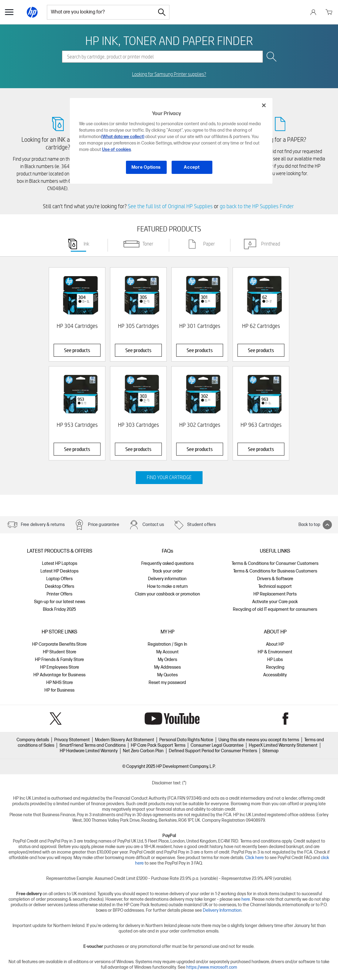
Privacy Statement (72, 740)
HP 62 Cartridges (261, 326)
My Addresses (167, 667)
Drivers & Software (275, 579)
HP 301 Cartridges (200, 326)
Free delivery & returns (43, 525)
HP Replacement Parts (275, 594)
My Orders (167, 660)
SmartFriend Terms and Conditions (93, 745)
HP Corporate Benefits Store (59, 644)
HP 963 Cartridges (261, 425)
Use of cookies (117, 150)
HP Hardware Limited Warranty (89, 751)
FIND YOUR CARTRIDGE (169, 477)
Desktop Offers (60, 586)
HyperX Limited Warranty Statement (283, 745)
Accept (192, 167)
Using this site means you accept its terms (259, 740)
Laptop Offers (59, 579)
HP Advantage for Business (59, 675)
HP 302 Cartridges (200, 425)
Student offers (201, 525)
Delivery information (167, 579)
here (246, 899)
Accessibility (275, 675)
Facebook (285, 719)
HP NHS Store (60, 683)
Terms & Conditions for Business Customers (275, 571)
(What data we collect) (123, 137)
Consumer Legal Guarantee (217, 745)
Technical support (275, 586)
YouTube (172, 719)
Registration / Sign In (167, 644)
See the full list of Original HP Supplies (170, 206)
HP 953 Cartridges (77, 425)
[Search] (162, 12)
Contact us (153, 525)
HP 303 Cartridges (139, 425)
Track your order (167, 571)
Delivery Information (222, 910)
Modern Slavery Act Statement (125, 740)
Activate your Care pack (275, 602)
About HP (275, 644)
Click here (254, 858)
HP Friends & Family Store (59, 660)
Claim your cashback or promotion (167, 594)
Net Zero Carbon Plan (143, 751)
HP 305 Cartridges (139, 326)
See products (77, 350)
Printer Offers (59, 594)
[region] (171, 141)
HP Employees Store (60, 667)
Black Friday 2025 (59, 609)
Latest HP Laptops (60, 563)
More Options (146, 167)
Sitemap (270, 751)
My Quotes (167, 675)
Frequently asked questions (167, 563)
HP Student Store (60, 652)
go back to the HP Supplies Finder (257, 206)
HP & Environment (275, 652)
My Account (167, 652)
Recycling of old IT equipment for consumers (275, 609)
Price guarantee (103, 525)
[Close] (264, 105)
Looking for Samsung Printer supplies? (169, 74)
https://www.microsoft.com (212, 967)
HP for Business (59, 690)
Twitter (56, 719)
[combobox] (101, 12)
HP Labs (275, 660)
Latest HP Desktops (59, 571)
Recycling (275, 667)
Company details (33, 740)
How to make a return (167, 586)
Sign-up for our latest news (60, 602)
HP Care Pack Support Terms (158, 745)
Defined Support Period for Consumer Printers (213, 751)
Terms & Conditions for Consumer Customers (275, 563)
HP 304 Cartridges (77, 326)
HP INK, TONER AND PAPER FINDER (169, 40)
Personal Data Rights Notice (186, 740)
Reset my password (167, 683)
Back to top (315, 525)
